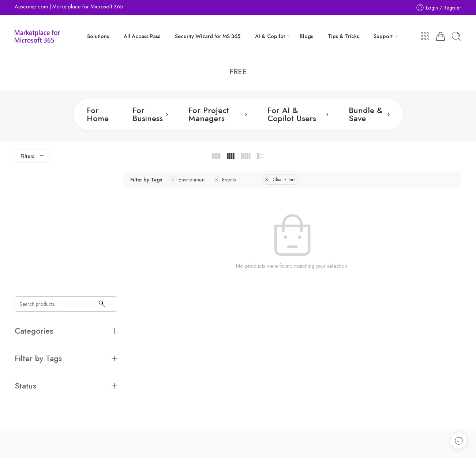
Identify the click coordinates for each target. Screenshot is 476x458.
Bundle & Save (369, 114)
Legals (385, 443)
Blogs (306, 36)
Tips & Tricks (343, 36)
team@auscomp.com (39, 404)
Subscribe (422, 348)
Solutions (98, 36)
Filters (27, 156)
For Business (150, 114)
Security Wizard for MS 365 (208, 36)
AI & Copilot (270, 36)
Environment (196, 179)
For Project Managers (218, 114)
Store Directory (416, 443)
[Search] (101, 179)
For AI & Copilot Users (298, 114)
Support (383, 36)
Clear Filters (288, 180)
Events (233, 179)
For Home (98, 114)
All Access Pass (142, 36)
